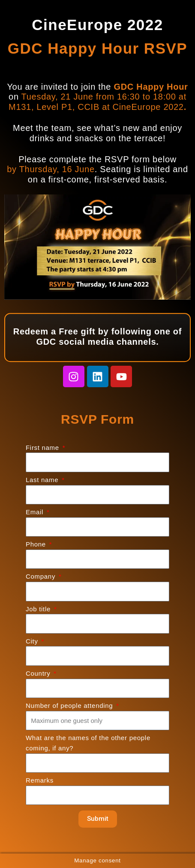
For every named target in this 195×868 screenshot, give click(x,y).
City (33, 641)
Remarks (40, 780)
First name (43, 448)
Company (42, 576)
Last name (43, 480)
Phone (37, 544)
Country (39, 673)
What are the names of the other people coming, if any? (88, 743)
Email (36, 512)
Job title (39, 609)
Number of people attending (70, 706)
